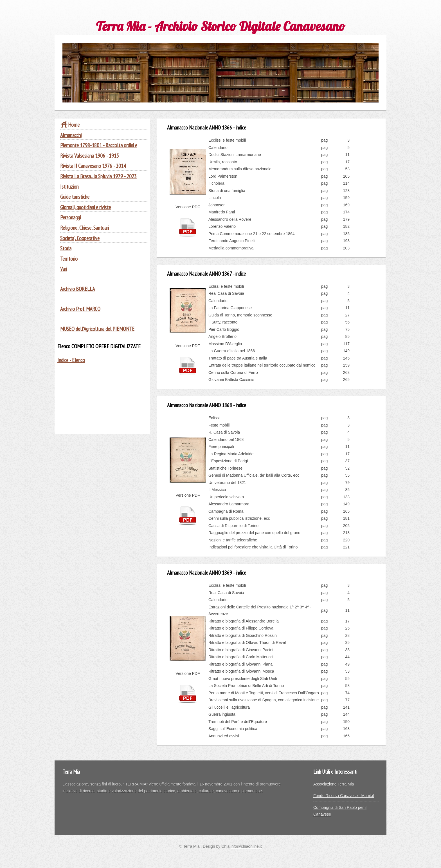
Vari (64, 269)
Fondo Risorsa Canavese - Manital (344, 796)
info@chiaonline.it (246, 846)
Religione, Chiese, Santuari (85, 228)
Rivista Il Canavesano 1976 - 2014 (93, 166)
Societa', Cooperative (80, 238)
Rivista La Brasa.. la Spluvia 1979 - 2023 (98, 176)
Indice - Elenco (71, 360)
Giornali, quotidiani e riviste (85, 207)
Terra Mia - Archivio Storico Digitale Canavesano (220, 26)
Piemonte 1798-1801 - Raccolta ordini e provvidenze (99, 149)
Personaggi (70, 217)
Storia (66, 248)
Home (70, 125)
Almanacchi (71, 135)
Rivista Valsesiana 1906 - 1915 (90, 156)
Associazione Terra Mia (334, 784)
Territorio (69, 259)
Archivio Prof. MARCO (80, 309)
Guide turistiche (75, 197)
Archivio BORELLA (77, 289)
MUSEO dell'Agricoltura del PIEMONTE (97, 329)
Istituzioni (70, 187)
